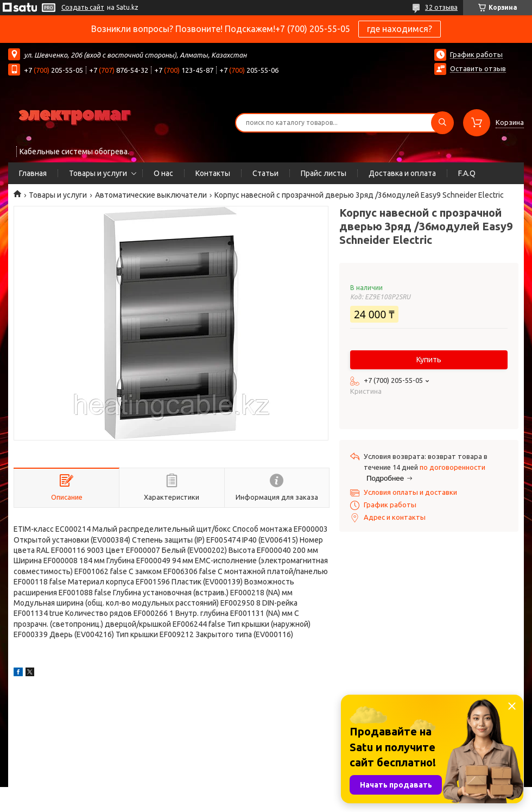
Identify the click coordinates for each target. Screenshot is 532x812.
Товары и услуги (98, 173)
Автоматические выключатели (151, 195)
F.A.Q (467, 173)
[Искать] (442, 123)
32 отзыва (441, 7)
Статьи (265, 173)
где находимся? (400, 29)
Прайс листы (324, 173)
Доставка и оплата (402, 173)
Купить (429, 360)
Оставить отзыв (478, 68)
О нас (163, 173)
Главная (33, 173)
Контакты (213, 173)
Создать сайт (83, 7)
